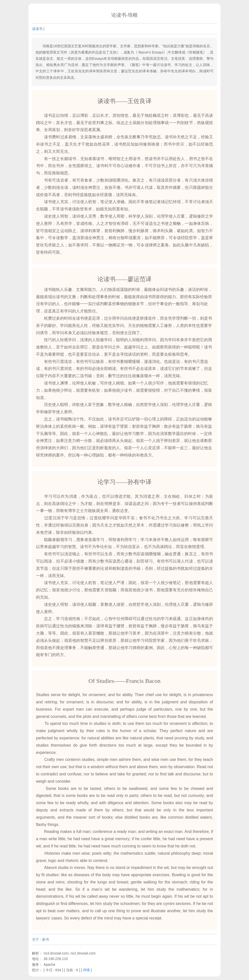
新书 (45, 939)
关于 (35, 939)
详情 (86, 970)
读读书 (37, 29)
